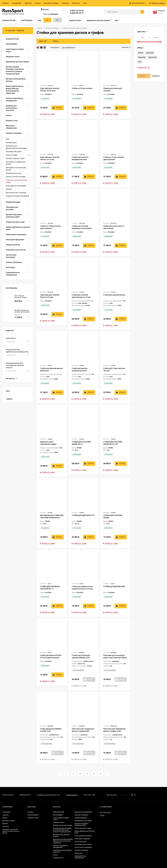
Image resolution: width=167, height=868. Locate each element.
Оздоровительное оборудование (80, 857)
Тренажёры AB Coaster (14, 152)
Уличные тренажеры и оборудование (60, 846)
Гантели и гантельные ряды (16, 177)
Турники (9, 189)
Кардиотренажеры (81, 818)
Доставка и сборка (51, 3)
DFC (140, 62)
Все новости (11, 379)
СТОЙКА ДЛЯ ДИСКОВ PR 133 (83, 515)
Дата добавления (68, 47)
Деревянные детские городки (63, 825)
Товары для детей (80, 842)
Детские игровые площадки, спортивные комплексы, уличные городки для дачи (62, 830)
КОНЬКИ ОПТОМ (59, 812)
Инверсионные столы (14, 173)
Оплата (38, 3)
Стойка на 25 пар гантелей (82, 88)
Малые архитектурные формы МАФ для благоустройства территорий (63, 841)
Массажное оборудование (83, 812)
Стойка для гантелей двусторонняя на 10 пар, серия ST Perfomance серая (82, 297)
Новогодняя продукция (82, 839)
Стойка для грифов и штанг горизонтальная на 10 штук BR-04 (82, 589)
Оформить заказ (33, 818)
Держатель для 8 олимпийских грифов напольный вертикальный (50, 444)
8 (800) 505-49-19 (77, 13)
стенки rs (9, 399)
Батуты (55, 855)
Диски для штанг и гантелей (16, 193)
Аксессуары (78, 853)
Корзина (30, 812)
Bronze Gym (153, 57)
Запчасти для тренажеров (83, 847)
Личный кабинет (33, 815)
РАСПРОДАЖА (58, 815)
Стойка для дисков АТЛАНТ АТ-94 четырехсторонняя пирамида (51, 658)
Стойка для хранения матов (114, 295)
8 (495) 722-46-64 (77, 11)
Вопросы (65, 3)
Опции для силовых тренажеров (17, 196)
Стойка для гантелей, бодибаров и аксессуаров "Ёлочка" (82, 228)
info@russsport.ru (72, 795)
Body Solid (142, 57)
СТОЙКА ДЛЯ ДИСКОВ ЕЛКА (114, 586)
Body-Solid (150, 53)
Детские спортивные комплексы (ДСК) (81, 824)
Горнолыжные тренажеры (83, 836)
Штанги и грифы (12, 155)
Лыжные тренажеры (81, 850)
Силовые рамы (11, 143)
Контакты (76, 3)
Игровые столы (58, 858)
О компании (16, 3)
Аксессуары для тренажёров (16, 186)
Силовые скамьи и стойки (15, 158)
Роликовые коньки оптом (83, 844)
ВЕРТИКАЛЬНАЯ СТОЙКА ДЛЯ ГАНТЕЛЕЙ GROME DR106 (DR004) (52, 518)
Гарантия (28, 3)
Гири (7, 139)
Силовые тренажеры (81, 815)
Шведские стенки (59, 822)
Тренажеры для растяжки (83, 821)
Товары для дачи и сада (83, 828)
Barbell (141, 53)
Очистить (156, 76)
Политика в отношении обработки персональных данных (11, 831)
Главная (5, 3)
